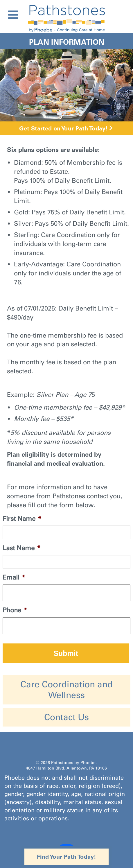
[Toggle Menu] (13, 15)
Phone (15, 610)
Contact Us (66, 717)
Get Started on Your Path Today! (63, 128)
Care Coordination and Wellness (66, 690)
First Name (22, 519)
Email (14, 577)
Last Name (21, 548)
